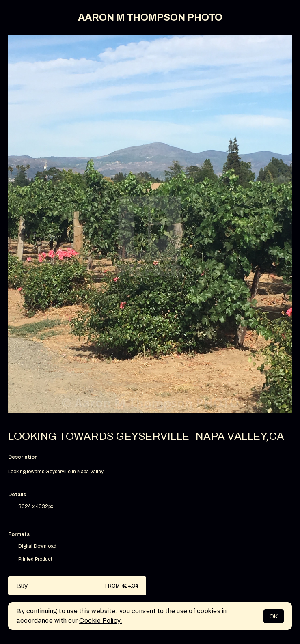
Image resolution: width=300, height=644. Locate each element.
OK (274, 616)
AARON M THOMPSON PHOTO (150, 17)
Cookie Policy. (101, 621)
